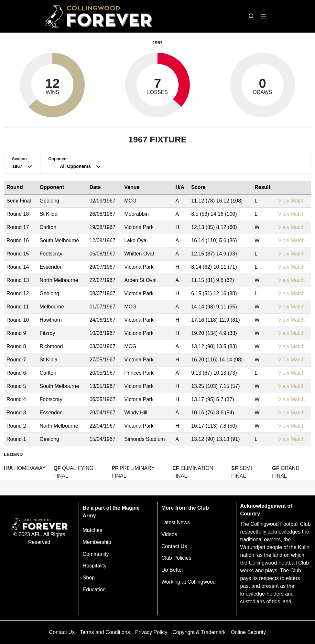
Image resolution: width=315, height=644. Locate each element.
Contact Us (174, 546)
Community (96, 554)
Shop (89, 578)
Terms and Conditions (105, 632)
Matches (92, 530)
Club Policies (176, 558)
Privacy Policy (151, 632)
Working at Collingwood (189, 582)
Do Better (172, 570)
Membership (97, 542)
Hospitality (95, 566)
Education (94, 590)
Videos (169, 534)
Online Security (249, 632)
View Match (291, 201)
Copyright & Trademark (199, 632)
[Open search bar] (251, 16)
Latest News (176, 522)
